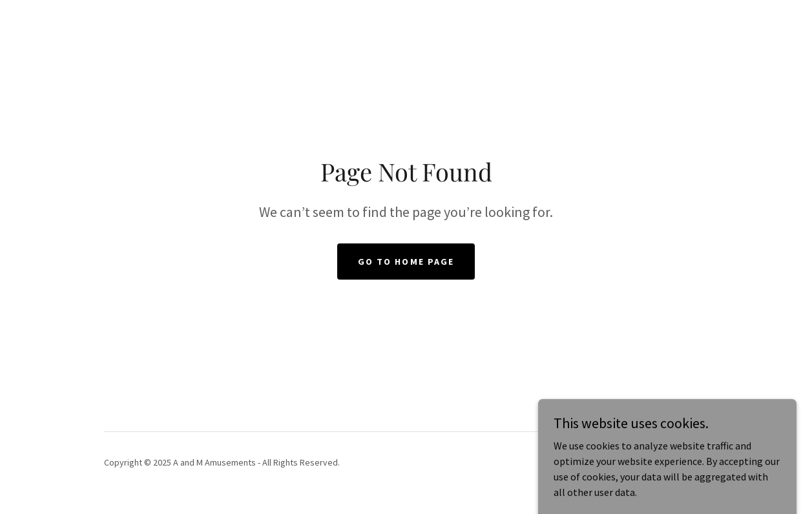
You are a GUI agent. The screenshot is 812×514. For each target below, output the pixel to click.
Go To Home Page (406, 262)
